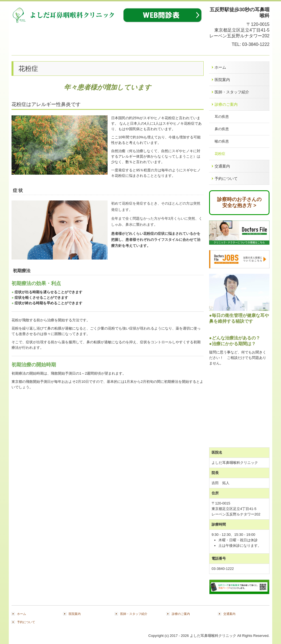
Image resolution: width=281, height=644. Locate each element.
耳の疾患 (222, 117)
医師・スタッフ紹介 (232, 92)
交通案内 (222, 166)
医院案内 (222, 80)
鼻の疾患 (222, 129)
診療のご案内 (226, 104)
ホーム (220, 67)
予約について (226, 179)
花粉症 (220, 154)
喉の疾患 (222, 141)
